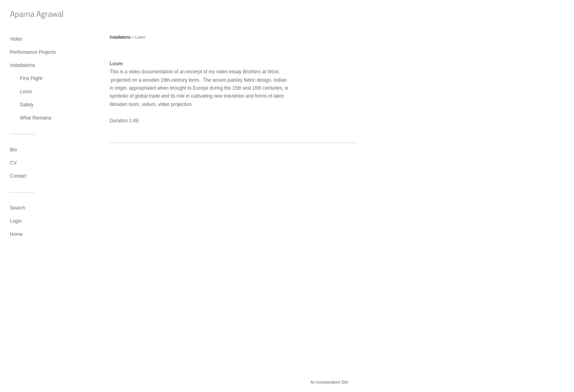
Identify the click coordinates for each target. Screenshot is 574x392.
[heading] (30, 15)
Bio (13, 150)
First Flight (31, 78)
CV (13, 163)
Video (16, 39)
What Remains (36, 118)
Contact (18, 176)
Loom (26, 92)
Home (16, 234)
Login (16, 221)
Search (18, 208)
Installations (23, 65)
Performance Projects (33, 52)
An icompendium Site (329, 382)
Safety (27, 105)
